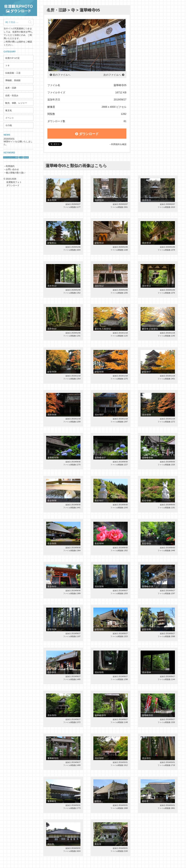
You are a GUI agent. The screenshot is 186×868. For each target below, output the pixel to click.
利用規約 (10, 166)
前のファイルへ (62, 75)
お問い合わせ (12, 169)
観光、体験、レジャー (16, 103)
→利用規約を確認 (118, 144)
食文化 (9, 110)
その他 (9, 125)
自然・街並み (12, 96)
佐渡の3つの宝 (12, 58)
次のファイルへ (112, 75)
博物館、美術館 (13, 80)
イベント (10, 118)
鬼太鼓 (26, 157)
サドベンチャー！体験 (11, 157)
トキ (7, 66)
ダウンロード (87, 134)
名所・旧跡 (11, 88)
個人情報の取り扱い (16, 173)
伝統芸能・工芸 (13, 73)
